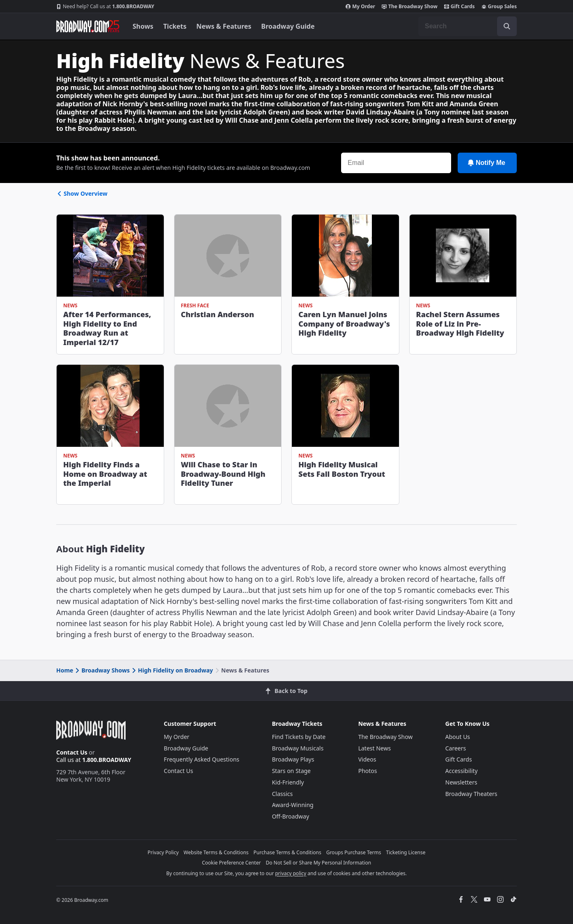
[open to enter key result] (507, 26)
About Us (458, 737)
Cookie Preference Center (231, 863)
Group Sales (499, 7)
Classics (282, 794)
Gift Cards (460, 7)
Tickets (175, 26)
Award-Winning (292, 805)
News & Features (224, 26)
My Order (360, 7)
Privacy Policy (163, 852)
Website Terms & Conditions (216, 852)
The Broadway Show (410, 7)
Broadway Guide (288, 26)
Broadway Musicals (298, 748)
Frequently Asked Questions (202, 759)
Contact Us (72, 752)
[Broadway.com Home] (88, 26)
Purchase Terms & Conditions (288, 852)
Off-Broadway (290, 816)
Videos (367, 759)
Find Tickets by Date (299, 737)
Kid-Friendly (288, 782)
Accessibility (462, 771)
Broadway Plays (293, 759)
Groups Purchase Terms (354, 852)
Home (65, 670)
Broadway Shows (102, 670)
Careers (456, 748)
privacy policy (291, 873)
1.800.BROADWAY (105, 7)
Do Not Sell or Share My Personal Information (318, 863)
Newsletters (461, 782)
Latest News (375, 748)
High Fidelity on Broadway (172, 670)
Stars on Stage (291, 771)
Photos (368, 771)
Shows (143, 26)
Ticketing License (406, 852)
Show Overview (82, 193)
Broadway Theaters (471, 794)
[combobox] (468, 26)
